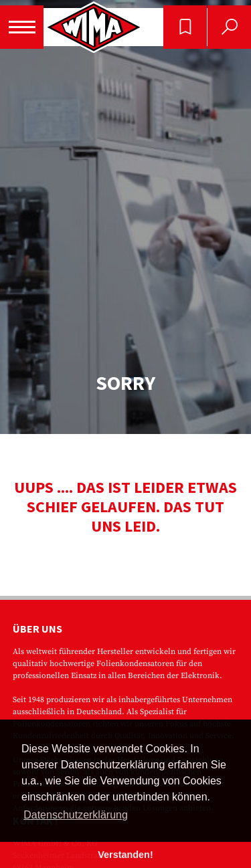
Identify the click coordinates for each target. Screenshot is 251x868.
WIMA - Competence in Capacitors (94, 27)
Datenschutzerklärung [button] (76, 815)
